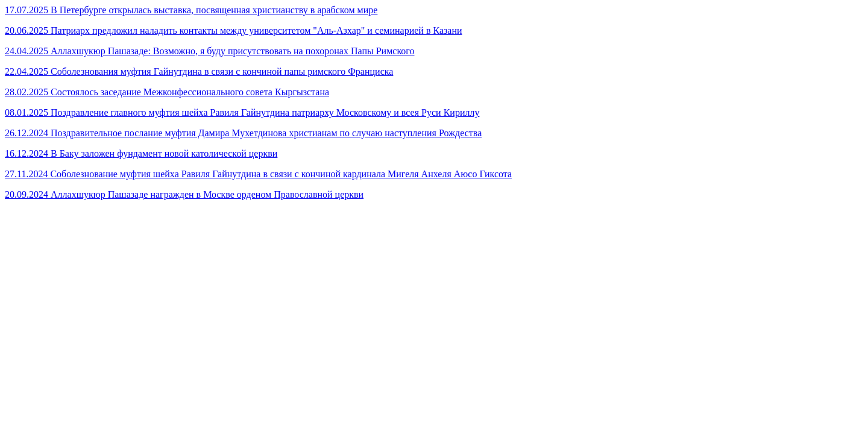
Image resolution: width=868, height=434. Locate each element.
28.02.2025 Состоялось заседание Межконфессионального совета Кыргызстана (167, 92)
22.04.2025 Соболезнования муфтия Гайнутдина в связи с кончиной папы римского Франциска (199, 71)
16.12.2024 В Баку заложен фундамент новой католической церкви (141, 153)
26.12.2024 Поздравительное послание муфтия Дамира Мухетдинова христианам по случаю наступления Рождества (243, 133)
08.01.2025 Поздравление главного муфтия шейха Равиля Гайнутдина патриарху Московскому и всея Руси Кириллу (242, 112)
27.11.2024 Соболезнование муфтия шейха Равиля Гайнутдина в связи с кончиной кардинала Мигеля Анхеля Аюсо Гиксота (258, 174)
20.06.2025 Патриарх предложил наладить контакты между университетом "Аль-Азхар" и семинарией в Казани (234, 30)
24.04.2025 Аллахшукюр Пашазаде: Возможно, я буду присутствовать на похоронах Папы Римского (210, 51)
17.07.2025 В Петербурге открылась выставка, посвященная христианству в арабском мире (191, 10)
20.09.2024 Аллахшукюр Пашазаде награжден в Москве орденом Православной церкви (184, 194)
